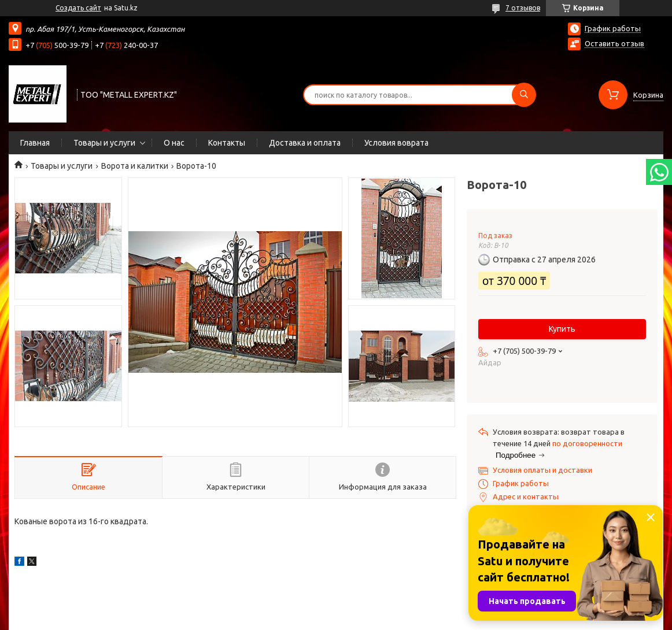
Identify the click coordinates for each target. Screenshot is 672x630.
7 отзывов (523, 8)
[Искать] (524, 95)
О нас (174, 143)
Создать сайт (78, 8)
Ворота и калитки (135, 166)
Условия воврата (396, 143)
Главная (35, 143)
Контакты (227, 143)
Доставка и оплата (305, 143)
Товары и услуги (104, 143)
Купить (562, 329)
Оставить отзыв (614, 43)
